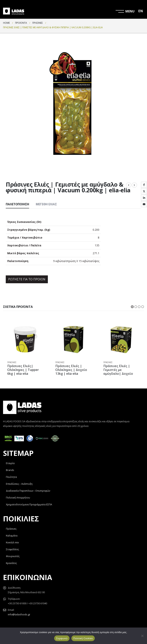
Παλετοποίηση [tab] (17, 204)
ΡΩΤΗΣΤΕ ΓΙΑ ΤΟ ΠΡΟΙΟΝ (27, 279)
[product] (26, 339)
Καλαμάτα (12, 536)
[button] (132, 307)
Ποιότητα (11, 477)
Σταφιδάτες (12, 549)
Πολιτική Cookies (83, 638)
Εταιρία (10, 463)
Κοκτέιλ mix (12, 542)
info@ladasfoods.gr (19, 614)
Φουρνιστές (13, 556)
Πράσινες (12, 362)
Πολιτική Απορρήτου (18, 498)
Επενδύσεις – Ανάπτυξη (19, 484)
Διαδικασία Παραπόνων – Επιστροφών (28, 491)
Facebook (144, 185)
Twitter (144, 191)
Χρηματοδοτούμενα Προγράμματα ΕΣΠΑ (29, 504)
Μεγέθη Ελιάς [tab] (46, 204)
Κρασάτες (11, 563)
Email (144, 204)
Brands (10, 470)
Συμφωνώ (62, 638)
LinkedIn (144, 198)
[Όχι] (142, 636)
